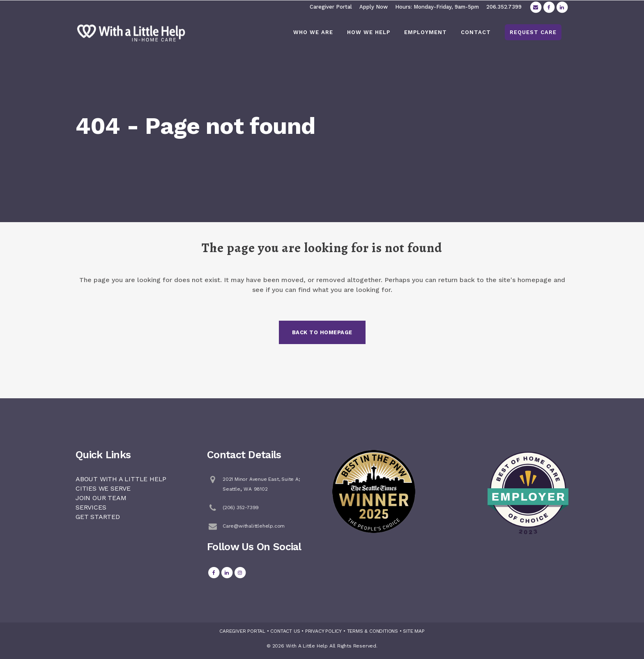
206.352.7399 (504, 7)
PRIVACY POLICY (323, 631)
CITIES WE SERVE (103, 488)
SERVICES (91, 507)
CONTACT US (285, 631)
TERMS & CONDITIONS (373, 631)
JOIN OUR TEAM (101, 498)
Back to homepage (322, 332)
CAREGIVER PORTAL (242, 631)
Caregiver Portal (331, 7)
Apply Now (374, 7)
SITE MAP (414, 631)
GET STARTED (98, 517)
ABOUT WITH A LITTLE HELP (121, 479)
